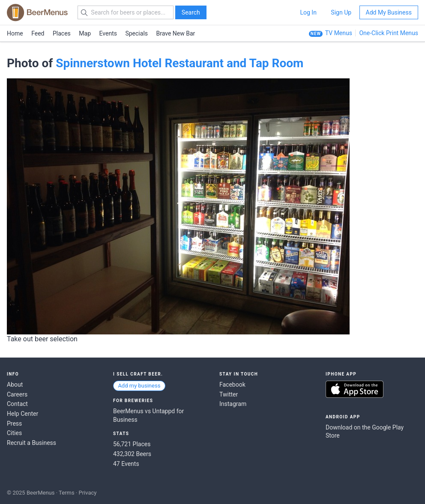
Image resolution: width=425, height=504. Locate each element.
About (15, 385)
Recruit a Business (31, 443)
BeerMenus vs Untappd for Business (148, 415)
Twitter (229, 394)
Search (191, 12)
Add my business (139, 386)
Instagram (233, 404)
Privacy (87, 493)
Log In (308, 12)
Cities (14, 433)
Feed (38, 33)
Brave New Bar (176, 33)
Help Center (22, 414)
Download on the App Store (355, 389)
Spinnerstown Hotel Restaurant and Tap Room (180, 63)
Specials (136, 33)
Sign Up (341, 12)
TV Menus (339, 33)
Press (14, 423)
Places (62, 33)
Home (15, 33)
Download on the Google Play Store (365, 432)
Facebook (232, 385)
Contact (17, 404)
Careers (17, 394)
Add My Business (389, 12)
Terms (67, 493)
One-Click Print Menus (389, 33)
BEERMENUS (37, 12)
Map (85, 33)
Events (108, 33)
